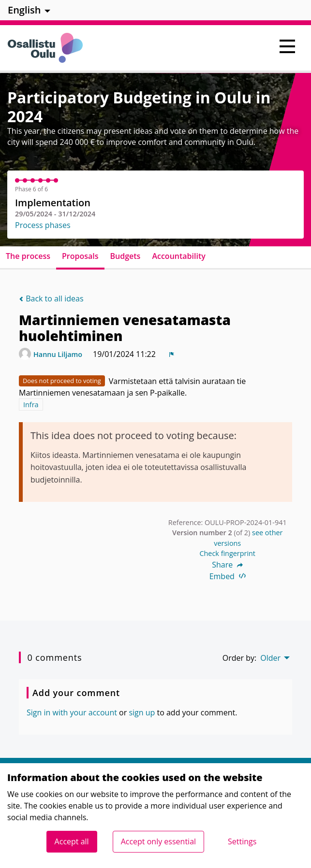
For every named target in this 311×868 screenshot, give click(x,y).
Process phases (43, 225)
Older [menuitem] (270, 658)
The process (28, 256)
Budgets (126, 256)
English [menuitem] (24, 10)
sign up (142, 712)
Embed (228, 576)
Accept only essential (158, 841)
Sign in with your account (72, 712)
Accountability (178, 256)
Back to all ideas (51, 299)
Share (227, 565)
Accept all (72, 841)
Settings (242, 841)
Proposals (80, 256)
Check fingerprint (227, 553)
